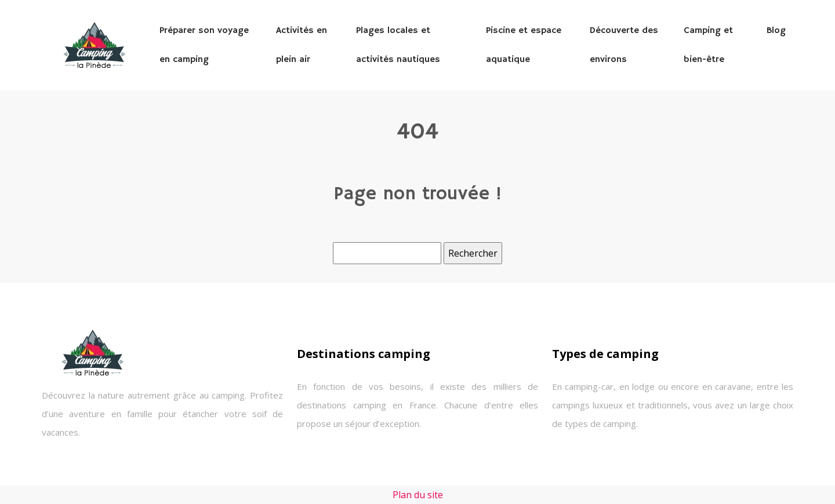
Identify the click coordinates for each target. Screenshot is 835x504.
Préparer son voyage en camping (204, 45)
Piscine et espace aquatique (524, 45)
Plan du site (418, 495)
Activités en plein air (302, 45)
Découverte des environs (624, 45)
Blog (776, 31)
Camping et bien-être (708, 45)
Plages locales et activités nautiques (398, 45)
